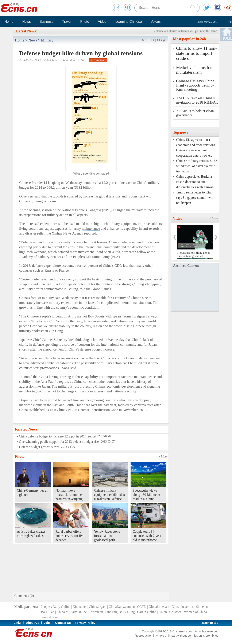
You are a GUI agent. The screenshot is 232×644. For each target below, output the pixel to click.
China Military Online (72, 612)
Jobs (47, 623)
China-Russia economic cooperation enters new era (194, 153)
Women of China (195, 612)
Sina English (114, 612)
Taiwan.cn (96, 612)
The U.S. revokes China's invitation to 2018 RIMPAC (197, 100)
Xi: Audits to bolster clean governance (195, 113)
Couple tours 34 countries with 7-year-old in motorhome (148, 536)
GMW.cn (175, 612)
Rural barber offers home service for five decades (70, 536)
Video (102, 22)
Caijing (130, 612)
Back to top (210, 623)
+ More (163, 457)
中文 (229, 22)
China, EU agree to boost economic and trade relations (196, 142)
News (27, 22)
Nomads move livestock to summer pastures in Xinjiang (69, 495)
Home (9, 22)
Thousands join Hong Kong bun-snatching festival (193, 254)
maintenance (91, 229)
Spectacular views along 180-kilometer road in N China (146, 495)
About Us (32, 623)
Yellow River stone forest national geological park (107, 536)
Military (47, 40)
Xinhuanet (80, 607)
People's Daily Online (55, 607)
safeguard (109, 321)
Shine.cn (202, 607)
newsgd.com (49, 617)
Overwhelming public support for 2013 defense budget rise (59, 442)
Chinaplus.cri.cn (183, 607)
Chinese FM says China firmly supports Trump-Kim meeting (195, 85)
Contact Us (63, 623)
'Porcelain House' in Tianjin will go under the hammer (189, 31)
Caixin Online (147, 612)
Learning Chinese (129, 22)
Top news (181, 132)
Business (47, 22)
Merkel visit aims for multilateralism (194, 70)
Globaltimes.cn (159, 607)
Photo (85, 22)
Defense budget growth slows (39, 447)
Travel (67, 22)
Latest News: (26, 31)
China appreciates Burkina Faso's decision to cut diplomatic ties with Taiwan (195, 182)
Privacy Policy (85, 623)
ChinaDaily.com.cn (122, 607)
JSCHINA (48, 612)
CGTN (142, 607)
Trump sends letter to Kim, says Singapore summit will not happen (195, 198)
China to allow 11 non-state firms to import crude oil (196, 53)
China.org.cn (98, 607)
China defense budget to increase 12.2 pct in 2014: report (58, 436)
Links (18, 623)
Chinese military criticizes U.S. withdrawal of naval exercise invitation (197, 166)
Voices (156, 22)
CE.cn (163, 612)
